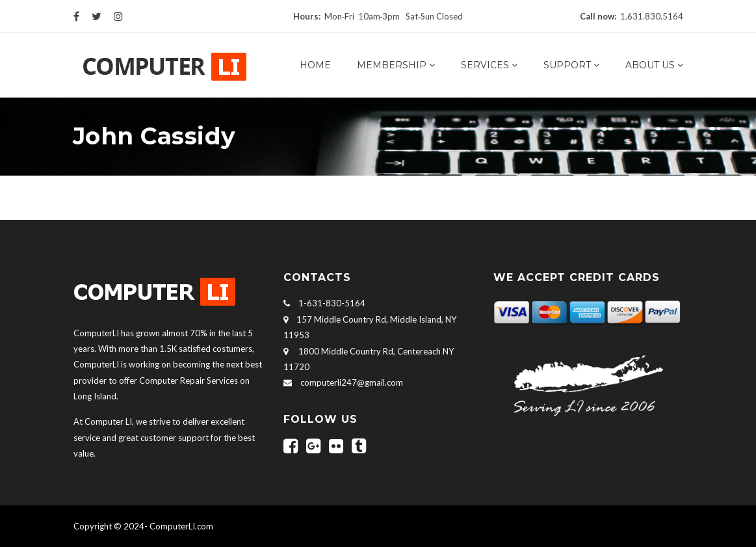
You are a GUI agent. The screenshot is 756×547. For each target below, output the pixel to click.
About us (650, 65)
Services (485, 65)
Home (315, 65)
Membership (392, 65)
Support (567, 65)
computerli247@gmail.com (352, 382)
